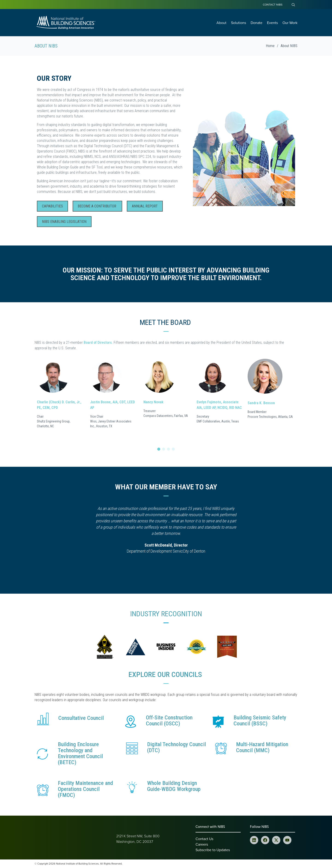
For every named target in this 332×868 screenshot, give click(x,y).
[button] (159, 449)
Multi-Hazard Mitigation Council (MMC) (262, 747)
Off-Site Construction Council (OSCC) (169, 721)
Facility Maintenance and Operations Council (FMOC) (85, 789)
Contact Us (204, 839)
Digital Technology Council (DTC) (176, 747)
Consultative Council (81, 718)
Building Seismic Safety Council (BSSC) (260, 721)
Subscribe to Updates (213, 850)
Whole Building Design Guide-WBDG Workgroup (174, 786)
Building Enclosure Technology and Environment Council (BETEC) (80, 753)
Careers (202, 844)
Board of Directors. (98, 343)
